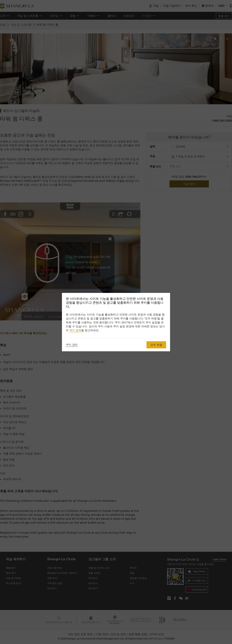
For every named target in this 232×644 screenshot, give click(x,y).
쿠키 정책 (75, 330)
